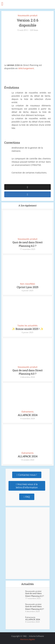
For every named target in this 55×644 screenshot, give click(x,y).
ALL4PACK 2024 (28, 415)
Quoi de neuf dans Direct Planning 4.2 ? (27, 244)
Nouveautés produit (28, 15)
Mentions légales (28, 639)
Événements (28, 412)
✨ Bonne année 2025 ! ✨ (27, 329)
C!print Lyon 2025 (28, 287)
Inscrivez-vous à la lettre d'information (27, 486)
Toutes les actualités (27, 326)
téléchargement (26, 68)
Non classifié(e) (27, 284)
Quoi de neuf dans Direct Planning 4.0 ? (27, 372)
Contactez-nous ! (27, 475)
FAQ (27, 497)
